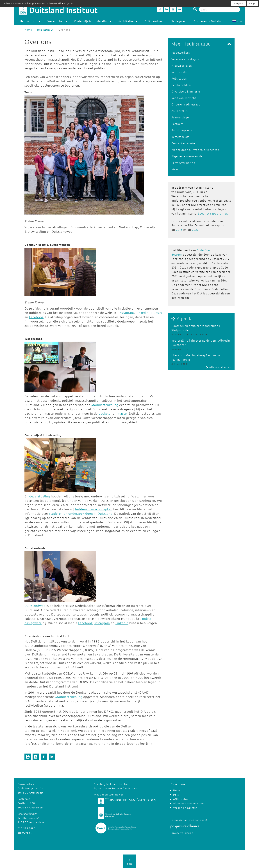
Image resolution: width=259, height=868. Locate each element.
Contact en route (183, 143)
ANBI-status (180, 111)
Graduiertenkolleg (105, 405)
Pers (176, 795)
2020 (195, 230)
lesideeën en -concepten (94, 509)
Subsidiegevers (182, 130)
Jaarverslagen (181, 117)
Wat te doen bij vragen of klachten (195, 150)
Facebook (36, 317)
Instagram (126, 313)
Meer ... (177, 169)
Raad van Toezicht (184, 98)
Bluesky (156, 313)
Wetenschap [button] (57, 21)
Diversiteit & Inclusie (186, 91)
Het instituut (45, 30)
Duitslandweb (154, 21)
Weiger (252, 3)
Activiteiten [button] (128, 21)
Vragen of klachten (185, 808)
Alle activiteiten (218, 367)
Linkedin (122, 623)
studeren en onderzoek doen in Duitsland (81, 513)
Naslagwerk (179, 21)
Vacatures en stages (185, 59)
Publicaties (179, 78)
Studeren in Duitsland (211, 21)
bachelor (105, 413)
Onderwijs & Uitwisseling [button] (93, 21)
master (123, 413)
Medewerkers (181, 52)
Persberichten (181, 85)
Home (28, 30)
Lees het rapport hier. (213, 213)
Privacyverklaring (183, 163)
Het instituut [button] (30, 21)
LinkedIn (142, 313)
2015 (179, 230)
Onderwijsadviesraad (186, 104)
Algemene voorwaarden (188, 156)
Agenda (185, 318)
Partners (177, 124)
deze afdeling (40, 496)
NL (237, 21)
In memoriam (180, 137)
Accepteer (238, 3)
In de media (179, 72)
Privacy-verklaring (182, 833)
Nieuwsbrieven (182, 65)
